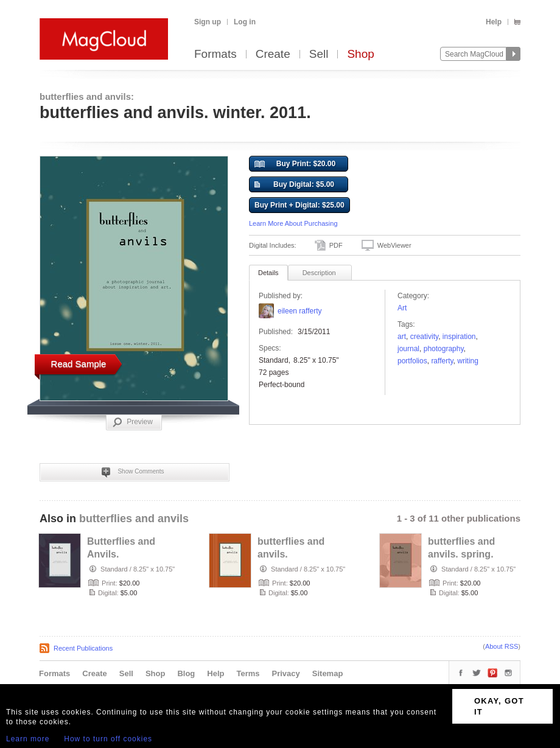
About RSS (502, 646)
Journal (408, 349)
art (402, 337)
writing (468, 361)
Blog (186, 673)
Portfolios (412, 361)
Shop (360, 54)
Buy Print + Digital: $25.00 (299, 205)
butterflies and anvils (134, 519)
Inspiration (459, 337)
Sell (319, 54)
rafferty (442, 361)
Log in (245, 22)
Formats (215, 54)
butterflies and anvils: (87, 96)
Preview (133, 422)
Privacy (286, 673)
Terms (248, 673)
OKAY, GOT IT (499, 706)
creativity (424, 337)
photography (444, 349)
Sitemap (328, 673)
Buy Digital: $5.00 (294, 185)
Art (402, 308)
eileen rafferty (300, 311)
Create (273, 54)
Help (494, 22)
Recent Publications (83, 648)
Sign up (208, 22)
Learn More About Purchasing (293, 223)
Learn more (28, 739)
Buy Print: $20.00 (295, 164)
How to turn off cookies (108, 739)
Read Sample (79, 364)
